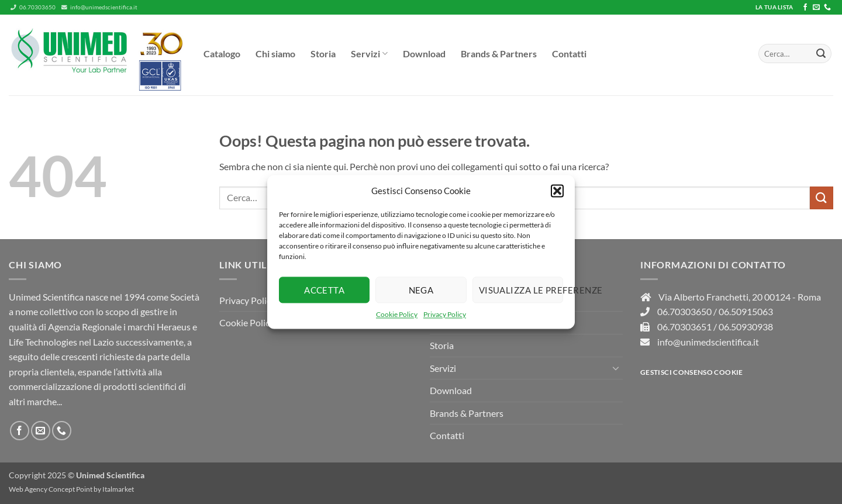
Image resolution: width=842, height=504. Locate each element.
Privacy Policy (445, 314)
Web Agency (28, 489)
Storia (323, 53)
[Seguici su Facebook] (805, 8)
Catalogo (222, 53)
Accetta (324, 290)
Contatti (569, 53)
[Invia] (821, 54)
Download (424, 53)
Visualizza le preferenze (521, 290)
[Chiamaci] (827, 8)
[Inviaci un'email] (816, 8)
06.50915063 (746, 311)
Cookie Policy (397, 314)
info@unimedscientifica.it (99, 7)
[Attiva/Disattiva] (616, 368)
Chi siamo (275, 53)
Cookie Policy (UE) (257, 322)
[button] (557, 191)
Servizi (369, 53)
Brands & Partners (499, 53)
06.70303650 (33, 7)
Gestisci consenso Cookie (692, 372)
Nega (421, 290)
